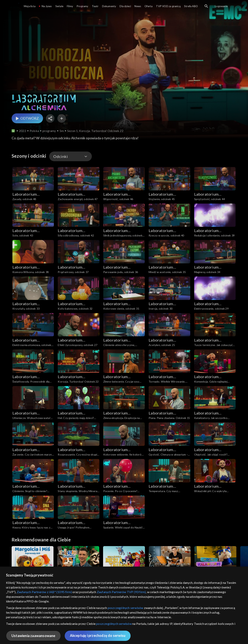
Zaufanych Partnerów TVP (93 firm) (121, 592)
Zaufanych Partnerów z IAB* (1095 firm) (44, 592)
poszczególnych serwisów (126, 608)
